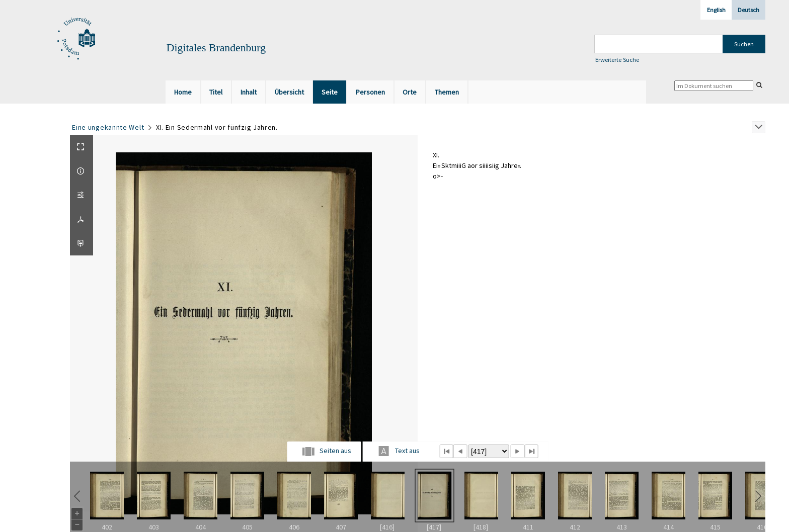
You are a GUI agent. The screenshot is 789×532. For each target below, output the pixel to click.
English (716, 10)
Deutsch (748, 10)
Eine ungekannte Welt (108, 127)
